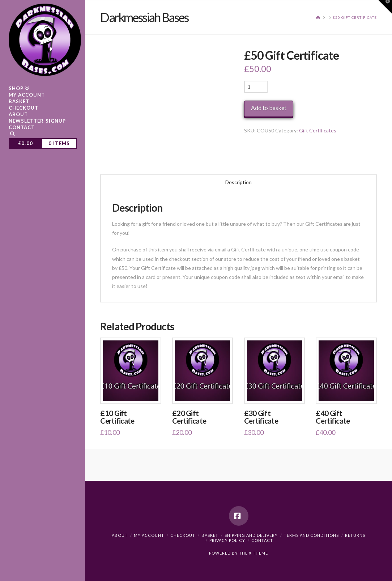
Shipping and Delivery (251, 535)
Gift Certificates (318, 130)
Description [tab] (238, 182)
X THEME (258, 553)
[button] (385, 7)
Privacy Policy (227, 540)
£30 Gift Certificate (261, 417)
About (120, 535)
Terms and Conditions (311, 535)
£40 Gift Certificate (333, 417)
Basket (210, 535)
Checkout (183, 535)
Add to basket (269, 108)
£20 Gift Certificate (189, 417)
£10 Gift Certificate (117, 417)
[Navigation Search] (42, 135)
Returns (355, 535)
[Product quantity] (256, 87)
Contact (262, 540)
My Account (149, 535)
